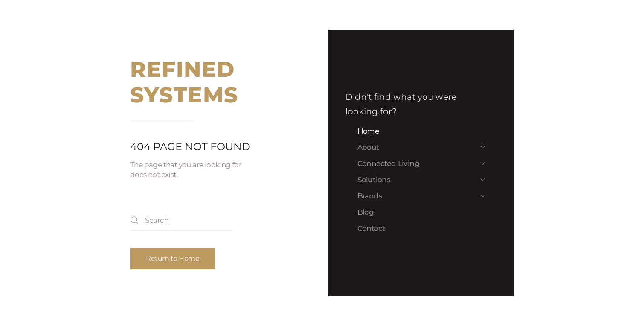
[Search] (181, 220)
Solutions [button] (421, 180)
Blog (366, 212)
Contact (371, 228)
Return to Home (173, 258)
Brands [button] (421, 196)
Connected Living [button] (421, 163)
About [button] (421, 147)
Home (368, 131)
